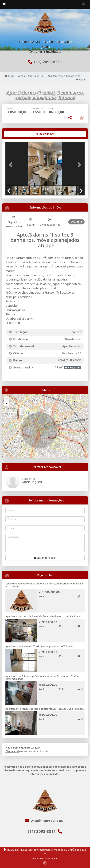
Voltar (80, 79)
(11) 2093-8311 (48, 62)
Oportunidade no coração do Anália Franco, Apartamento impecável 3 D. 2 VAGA (45, 585)
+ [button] (7, 399)
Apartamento (55, 76)
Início (10, 76)
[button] (11, 165)
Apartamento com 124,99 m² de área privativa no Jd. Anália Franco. (44, 616)
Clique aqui (12, 751)
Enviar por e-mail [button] (45, 558)
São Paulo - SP (36, 76)
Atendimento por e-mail (45, 821)
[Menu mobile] (4, 4)
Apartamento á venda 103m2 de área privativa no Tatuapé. (39, 646)
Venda (21, 76)
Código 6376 (73, 76)
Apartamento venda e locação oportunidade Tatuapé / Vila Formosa (45, 709)
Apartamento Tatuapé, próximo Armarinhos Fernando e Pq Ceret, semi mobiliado (43, 677)
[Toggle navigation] (83, 4)
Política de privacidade (45, 859)
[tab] (16, 134)
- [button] (7, 403)
